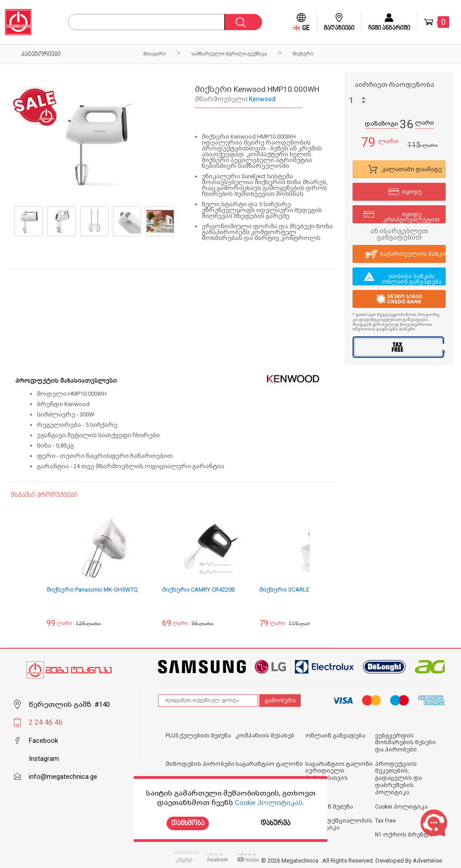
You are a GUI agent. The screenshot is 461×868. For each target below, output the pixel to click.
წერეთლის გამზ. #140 (69, 705)
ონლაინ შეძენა (329, 807)
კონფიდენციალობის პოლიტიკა (339, 824)
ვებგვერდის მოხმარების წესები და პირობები (405, 743)
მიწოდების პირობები (200, 764)
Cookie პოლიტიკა (401, 807)
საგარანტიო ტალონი (269, 764)
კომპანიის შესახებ (265, 736)
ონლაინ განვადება (335, 736)
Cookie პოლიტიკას (269, 803)
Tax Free (385, 821)
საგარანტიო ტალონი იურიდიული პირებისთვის (339, 771)
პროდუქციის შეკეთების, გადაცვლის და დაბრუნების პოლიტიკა (398, 778)
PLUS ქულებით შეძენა (198, 736)
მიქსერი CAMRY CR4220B (199, 590)
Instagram (44, 759)
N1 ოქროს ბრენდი (404, 835)
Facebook (43, 741)
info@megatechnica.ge (63, 777)
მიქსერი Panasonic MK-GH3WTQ (92, 590)
